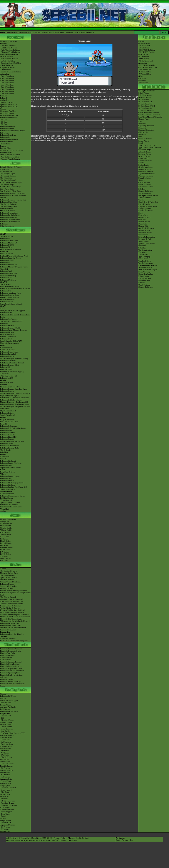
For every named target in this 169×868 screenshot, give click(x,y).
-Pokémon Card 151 (8, 788)
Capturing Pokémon (146, 126)
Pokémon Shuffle (7, 326)
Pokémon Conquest (8, 361)
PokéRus (142, 189)
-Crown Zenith (6, 727)
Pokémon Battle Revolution (11, 400)
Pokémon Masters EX (9, 243)
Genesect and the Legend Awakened (14, 615)
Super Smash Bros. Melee (10, 467)
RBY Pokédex (145, 46)
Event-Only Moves (146, 211)
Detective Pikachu (7, 300)
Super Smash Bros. (8, 489)
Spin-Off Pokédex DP (9, 104)
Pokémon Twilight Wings (10, 215)
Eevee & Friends (7, 679)
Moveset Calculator (146, 110)
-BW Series (5, 755)
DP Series (4, 545)
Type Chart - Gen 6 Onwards (150, 147)
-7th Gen (4, 124)
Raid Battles (5, 709)
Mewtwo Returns (7, 580)
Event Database (6, 152)
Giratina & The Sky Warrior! (12, 599)
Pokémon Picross (7, 332)
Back (118, 840)
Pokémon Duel (6, 339)
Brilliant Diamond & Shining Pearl (14, 256)
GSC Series (5, 537)
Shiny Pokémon (6, 209)
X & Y (3, 308)
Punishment (143, 235)
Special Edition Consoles (10, 502)
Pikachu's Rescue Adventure (11, 651)
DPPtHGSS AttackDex (148, 67)
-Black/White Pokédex (9, 54)
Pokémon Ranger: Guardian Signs (14, 389)
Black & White (6, 348)
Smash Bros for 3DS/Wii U (11, 341)
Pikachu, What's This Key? (11, 681)
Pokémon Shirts (6, 142)
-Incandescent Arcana (9, 805)
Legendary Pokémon (146, 174)
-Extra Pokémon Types (9, 700)
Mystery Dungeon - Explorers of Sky (15, 402)
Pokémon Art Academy (9, 319)
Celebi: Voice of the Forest (11, 582)
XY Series (4, 556)
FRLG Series (5, 541)
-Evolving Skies (7, 744)
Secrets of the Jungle (8, 630)
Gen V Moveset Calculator (149, 113)
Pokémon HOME (7, 260)
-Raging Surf (5, 786)
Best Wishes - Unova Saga (11, 187)
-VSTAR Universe (8, 801)
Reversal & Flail (145, 239)
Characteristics (144, 182)
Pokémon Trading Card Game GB (14, 487)
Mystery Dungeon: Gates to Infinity (14, 358)
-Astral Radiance (7, 735)
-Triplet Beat (5, 794)
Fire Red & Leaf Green (9, 422)
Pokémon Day (6, 137)
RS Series (4, 539)
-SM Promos (5, 772)
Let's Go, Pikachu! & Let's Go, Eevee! (15, 289)
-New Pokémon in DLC (10, 157)
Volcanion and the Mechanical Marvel (15, 621)
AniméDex (5, 169)
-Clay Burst (5, 792)
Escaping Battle (145, 209)
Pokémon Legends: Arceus (11, 258)
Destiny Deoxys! (7, 588)
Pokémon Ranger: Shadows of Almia (15, 404)
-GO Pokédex (6, 70)
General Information (8, 519)
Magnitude (143, 224)
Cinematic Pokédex (8, 111)
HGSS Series (5, 550)
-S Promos (4, 829)
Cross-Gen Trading (146, 274)
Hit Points (142, 134)
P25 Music (4, 133)
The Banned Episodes (9, 206)
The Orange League (8, 176)
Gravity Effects (144, 217)
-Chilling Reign (6, 746)
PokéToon (4, 224)
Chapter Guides (6, 528)
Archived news (11, 41)
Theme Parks (5, 144)
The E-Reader (6, 450)
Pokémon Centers (7, 128)
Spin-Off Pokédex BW (9, 107)
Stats (140, 137)
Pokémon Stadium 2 (8, 461)
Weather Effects (145, 261)
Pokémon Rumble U (8, 356)
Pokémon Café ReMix (9, 241)
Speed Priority (144, 141)
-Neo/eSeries (5, 762)
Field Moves (143, 215)
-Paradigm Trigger (7, 803)
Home (15, 32)
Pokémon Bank (6, 313)
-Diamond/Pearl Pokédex (10, 52)
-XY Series (5, 753)
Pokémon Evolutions (8, 217)
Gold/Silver (5, 457)
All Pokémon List (146, 61)
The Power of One (7, 575)
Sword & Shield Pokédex (76, 32)
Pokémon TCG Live (8, 280)
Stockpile (142, 246)
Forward (125, 840)
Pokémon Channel (7, 433)
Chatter (141, 200)
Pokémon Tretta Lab (8, 354)
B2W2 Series (5, 554)
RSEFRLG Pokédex (147, 50)
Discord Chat (5, 148)
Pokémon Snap (6, 478)
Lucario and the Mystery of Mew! (13, 591)
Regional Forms (145, 154)
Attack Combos (144, 198)
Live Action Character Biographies (14, 641)
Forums (22, 32)
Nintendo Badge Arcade (10, 343)
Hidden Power (144, 119)
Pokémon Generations (9, 213)
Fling (140, 213)
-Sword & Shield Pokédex (10, 63)
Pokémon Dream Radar (9, 352)
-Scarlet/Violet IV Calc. (9, 115)
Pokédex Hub (47, 32)
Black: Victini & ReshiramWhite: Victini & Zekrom (11, 607)
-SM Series (5, 751)
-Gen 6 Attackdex (7, 87)
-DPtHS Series (6, 757)
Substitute (142, 248)
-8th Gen (4, 122)
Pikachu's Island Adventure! (11, 666)
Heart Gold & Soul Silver (10, 387)
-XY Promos (5, 775)
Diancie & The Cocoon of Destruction (15, 617)
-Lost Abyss (5, 807)
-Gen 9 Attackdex (7, 94)
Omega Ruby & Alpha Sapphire (13, 310)
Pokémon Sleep (6, 247)
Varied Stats (143, 259)
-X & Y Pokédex (7, 56)
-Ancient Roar (6, 783)
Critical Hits (143, 132)
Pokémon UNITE (7, 245)
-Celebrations (6, 742)
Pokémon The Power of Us (11, 625)
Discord (37, 32)
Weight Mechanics (146, 263)
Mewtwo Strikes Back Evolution (13, 628)
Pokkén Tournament (8, 337)
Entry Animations (145, 161)
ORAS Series (5, 558)
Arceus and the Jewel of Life (12, 601)
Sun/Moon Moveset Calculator (150, 117)
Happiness (142, 123)
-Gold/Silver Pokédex (9, 48)
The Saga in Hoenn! (8, 180)
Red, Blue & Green (8, 472)
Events (141, 163)
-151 (2, 718)
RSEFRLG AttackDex (148, 65)
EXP (140, 121)
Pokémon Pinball (7, 481)
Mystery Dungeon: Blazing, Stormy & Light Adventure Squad (15, 394)
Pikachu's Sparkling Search (11, 673)
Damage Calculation (146, 130)
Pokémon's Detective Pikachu (12, 634)
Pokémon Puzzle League (10, 476)
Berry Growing (144, 272)
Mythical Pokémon (146, 176)
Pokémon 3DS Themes (9, 505)
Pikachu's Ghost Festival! (10, 664)
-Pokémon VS (6, 823)
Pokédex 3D (5, 367)
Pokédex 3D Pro (7, 369)
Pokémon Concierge (8, 135)
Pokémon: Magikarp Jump (11, 293)
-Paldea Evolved (7, 722)
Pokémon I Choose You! (10, 623)
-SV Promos (5, 768)
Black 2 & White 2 (8, 350)
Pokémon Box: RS (8, 435)
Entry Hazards (144, 204)
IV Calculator (144, 99)
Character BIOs (6, 524)
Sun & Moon (5, 284)
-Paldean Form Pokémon (10, 159)
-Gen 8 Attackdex (7, 91)
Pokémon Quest (6, 302)
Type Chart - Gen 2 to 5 (148, 145)
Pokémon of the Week (9, 118)
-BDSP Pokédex (7, 65)
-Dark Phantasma (7, 810)
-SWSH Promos (7, 770)
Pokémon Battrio (7, 413)
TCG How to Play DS (9, 376)
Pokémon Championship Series (13, 131)
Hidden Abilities (145, 169)
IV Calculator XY (145, 102)
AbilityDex (143, 83)
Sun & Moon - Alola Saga (10, 191)
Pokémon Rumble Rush (10, 295)
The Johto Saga (6, 178)
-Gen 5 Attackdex (7, 85)
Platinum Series (6, 548)
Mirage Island (144, 276)
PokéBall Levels (145, 185)
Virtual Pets (5, 509)
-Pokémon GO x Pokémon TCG (13, 733)
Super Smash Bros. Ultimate (11, 304)
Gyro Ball (142, 219)
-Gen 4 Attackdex (7, 83)
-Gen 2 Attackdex (7, 78)
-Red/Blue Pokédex (8, 46)
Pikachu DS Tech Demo (10, 446)
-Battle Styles (6, 748)
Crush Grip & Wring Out (148, 202)
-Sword (3, 816)
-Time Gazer (5, 814)
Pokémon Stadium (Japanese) (12, 483)
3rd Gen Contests (145, 267)
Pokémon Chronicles (8, 202)
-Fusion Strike (6, 740)
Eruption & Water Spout (148, 206)
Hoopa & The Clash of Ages (11, 619)
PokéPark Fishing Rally (10, 448)
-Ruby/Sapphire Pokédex (10, 50)
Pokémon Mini (6, 465)
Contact (29, 32)
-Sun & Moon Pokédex (9, 59)
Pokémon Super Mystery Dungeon (14, 330)
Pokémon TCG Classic (9, 711)
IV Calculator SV (145, 108)
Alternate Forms (145, 152)
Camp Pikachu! (6, 657)
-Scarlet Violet (6, 724)
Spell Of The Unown (8, 577)
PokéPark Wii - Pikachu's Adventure (14, 398)
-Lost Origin (5, 731)
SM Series (4, 561)
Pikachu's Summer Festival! (11, 662)
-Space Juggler (6, 812)
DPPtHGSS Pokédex (147, 52)
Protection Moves (145, 233)
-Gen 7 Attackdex (7, 89)
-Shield (3, 818)
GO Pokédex (59, 32)
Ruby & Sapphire (7, 419)
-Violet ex (4, 799)
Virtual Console (6, 500)
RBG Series (5, 532)
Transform (142, 252)
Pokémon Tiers (144, 281)
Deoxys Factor (144, 156)
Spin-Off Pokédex (7, 102)
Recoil (141, 143)
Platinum (4, 385)
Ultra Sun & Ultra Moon (10, 286)
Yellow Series (6, 534)
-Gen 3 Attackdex (7, 80)
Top (131, 840)
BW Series (4, 552)
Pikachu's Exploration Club (11, 668)
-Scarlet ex (4, 796)
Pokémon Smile (6, 271)
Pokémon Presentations (9, 139)
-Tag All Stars (6, 820)
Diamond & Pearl (7, 382)
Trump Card (143, 254)
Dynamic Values (145, 97)
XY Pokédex (144, 56)
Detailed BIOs (6, 526)
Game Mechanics (7, 113)
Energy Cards (6, 705)
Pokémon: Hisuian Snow (10, 219)
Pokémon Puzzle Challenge (11, 463)
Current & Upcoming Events (12, 150)
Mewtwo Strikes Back (9, 573)
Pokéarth (91, 32)
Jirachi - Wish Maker (8, 586)
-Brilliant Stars (6, 738)
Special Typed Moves (147, 243)
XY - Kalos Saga (7, 189)
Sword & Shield (7, 254)
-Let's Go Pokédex (8, 61)
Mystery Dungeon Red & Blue (12, 441)
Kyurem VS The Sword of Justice (13, 610)
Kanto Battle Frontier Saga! (11, 182)
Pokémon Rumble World (10, 328)
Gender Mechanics (146, 167)
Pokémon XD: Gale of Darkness (13, 428)
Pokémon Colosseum (8, 426)
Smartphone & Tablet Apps (11, 507)
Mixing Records (145, 278)
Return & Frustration (147, 237)
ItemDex (4, 96)
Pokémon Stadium (7, 485)
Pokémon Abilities (146, 187)
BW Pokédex (144, 54)
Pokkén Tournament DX (10, 297)
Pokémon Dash (6, 430)
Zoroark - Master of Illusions (12, 604)
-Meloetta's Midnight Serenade (12, 612)
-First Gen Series (7, 764)
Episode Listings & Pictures (11, 167)
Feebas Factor (144, 165)
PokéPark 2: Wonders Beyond (12, 363)
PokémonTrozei (6, 443)
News (3, 41)
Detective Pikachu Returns (11, 249)
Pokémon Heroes (7, 584)
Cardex (3, 109)
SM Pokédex (144, 59)
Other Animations (7, 226)
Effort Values (143, 93)
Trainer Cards (6, 703)
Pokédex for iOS (7, 378)
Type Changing (144, 257)
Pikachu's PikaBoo (8, 655)
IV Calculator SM (145, 104)
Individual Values (145, 95)
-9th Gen (4, 120)
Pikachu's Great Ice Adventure (12, 671)
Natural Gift (143, 226)
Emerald (4, 424)
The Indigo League (8, 174)
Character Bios (6, 171)
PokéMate (4, 452)
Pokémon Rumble (7, 391)
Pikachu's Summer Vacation (11, 649)
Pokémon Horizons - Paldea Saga (13, 200)
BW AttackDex (145, 70)
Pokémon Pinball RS (8, 437)
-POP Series (5, 777)
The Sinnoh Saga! (7, 185)
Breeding (142, 128)
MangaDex (5, 521)
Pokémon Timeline (8, 126)
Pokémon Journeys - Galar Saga (13, 193)
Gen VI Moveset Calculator (149, 115)
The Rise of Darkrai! (8, 597)
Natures (141, 180)
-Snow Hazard (6, 790)
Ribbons (142, 283)
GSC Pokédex (145, 48)
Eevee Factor (143, 158)
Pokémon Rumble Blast (10, 365)
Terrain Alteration (145, 250)
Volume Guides (6, 530)
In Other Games (6, 498)
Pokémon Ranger (7, 439)
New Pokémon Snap (8, 276)
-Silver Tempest (6, 729)
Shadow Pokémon (145, 191)
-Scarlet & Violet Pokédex (11, 72)
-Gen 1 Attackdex (7, 76)
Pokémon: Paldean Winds (10, 222)
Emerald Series (6, 543)
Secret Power (144, 241)
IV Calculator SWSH (147, 106)
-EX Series (4, 759)
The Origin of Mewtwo (9, 571)
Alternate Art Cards (8, 707)
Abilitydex (4, 100)
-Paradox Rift (6, 716)
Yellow (3, 474)
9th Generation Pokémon (10, 155)
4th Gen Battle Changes (148, 270)
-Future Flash (5, 781)
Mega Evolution (145, 178)
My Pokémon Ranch (8, 411)
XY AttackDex (145, 72)
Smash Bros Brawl (8, 415)
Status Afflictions (145, 139)
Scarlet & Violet (7, 236)
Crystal (3, 459)
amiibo (3, 511)
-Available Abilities (146, 171)
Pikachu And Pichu (8, 653)
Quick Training (144, 285)
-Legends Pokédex (8, 67)
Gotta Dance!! (6, 660)
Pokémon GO (6, 238)
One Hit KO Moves (146, 228)
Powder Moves (144, 230)
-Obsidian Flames (7, 720)
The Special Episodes (9, 204)
